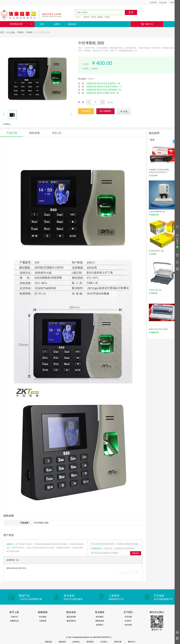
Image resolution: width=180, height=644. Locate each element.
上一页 (124, 573)
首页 (42, 24)
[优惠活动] (91, 83)
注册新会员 (14, 621)
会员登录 (153, 3)
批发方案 (118, 642)
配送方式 (132, 642)
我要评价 (136, 553)
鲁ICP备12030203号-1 (103, 637)
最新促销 (72, 24)
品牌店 (57, 24)
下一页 (135, 573)
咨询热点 (76, 642)
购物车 (147, 24)
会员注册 (163, 3)
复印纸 (86, 17)
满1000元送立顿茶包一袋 (108, 83)
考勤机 (21, 32)
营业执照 (128, 625)
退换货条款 (100, 621)
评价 (57, 133)
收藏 (124, 111)
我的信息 (175, 3)
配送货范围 (71, 617)
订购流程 (43, 621)
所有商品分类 (21, 24)
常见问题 (128, 617)
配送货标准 (71, 621)
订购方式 (14, 617)
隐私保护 (62, 642)
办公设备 (11, 32)
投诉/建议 (100, 617)
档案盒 (100, 17)
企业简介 (128, 621)
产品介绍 (12, 133)
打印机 (93, 17)
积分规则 (43, 617)
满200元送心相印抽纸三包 (109, 90)
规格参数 (34, 133)
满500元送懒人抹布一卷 (108, 93)
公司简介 (104, 642)
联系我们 (100, 625)
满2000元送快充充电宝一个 (109, 87)
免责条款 (48, 642)
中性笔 (107, 17)
